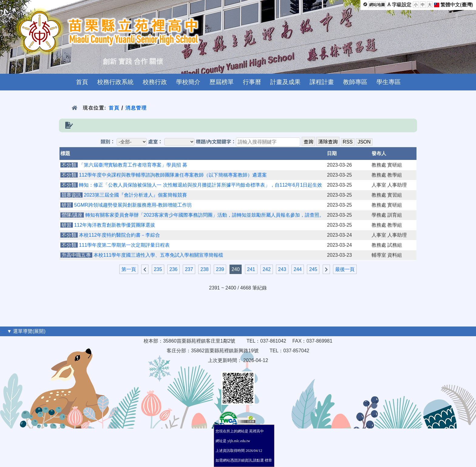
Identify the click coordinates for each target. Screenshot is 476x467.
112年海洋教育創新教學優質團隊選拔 (115, 225)
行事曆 (252, 82)
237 (189, 269)
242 (267, 269)
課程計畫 (322, 82)
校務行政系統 (115, 82)
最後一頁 (345, 269)
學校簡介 (188, 82)
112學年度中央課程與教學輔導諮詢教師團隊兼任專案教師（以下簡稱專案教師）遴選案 (173, 175)
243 (282, 269)
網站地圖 (377, 5)
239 (220, 269)
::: (3, 331)
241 (251, 269)
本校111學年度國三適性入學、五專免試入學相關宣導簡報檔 (158, 255)
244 (298, 269)
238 (204, 269)
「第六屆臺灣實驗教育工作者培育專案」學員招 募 (133, 165)
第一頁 (129, 269)
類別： (108, 142)
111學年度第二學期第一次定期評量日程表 (124, 245)
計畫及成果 (285, 82)
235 (158, 269)
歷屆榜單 (222, 82)
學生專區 (389, 82)
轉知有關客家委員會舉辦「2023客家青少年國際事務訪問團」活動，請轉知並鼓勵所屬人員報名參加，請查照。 (205, 215)
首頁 (82, 82)
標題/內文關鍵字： (216, 142)
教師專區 (355, 82)
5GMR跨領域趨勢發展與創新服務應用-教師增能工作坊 (133, 205)
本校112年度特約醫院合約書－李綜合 (119, 235)
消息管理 (136, 108)
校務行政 (155, 82)
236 (173, 269)
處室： (155, 142)
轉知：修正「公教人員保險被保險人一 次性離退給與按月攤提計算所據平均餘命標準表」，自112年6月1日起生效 (201, 185)
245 (313, 269)
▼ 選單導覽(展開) (26, 331)
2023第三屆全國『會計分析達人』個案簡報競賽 (135, 195)
